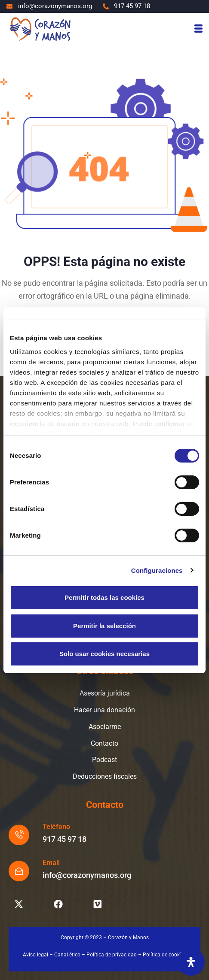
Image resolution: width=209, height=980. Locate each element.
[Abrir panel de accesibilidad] (191, 962)
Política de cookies (164, 955)
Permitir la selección (104, 626)
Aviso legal (35, 955)
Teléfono (56, 827)
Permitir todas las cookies (104, 597)
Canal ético (67, 955)
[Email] (19, 871)
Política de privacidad (112, 955)
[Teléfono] (19, 835)
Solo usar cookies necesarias (104, 654)
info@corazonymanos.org (87, 875)
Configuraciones (157, 570)
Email (51, 863)
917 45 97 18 (65, 839)
